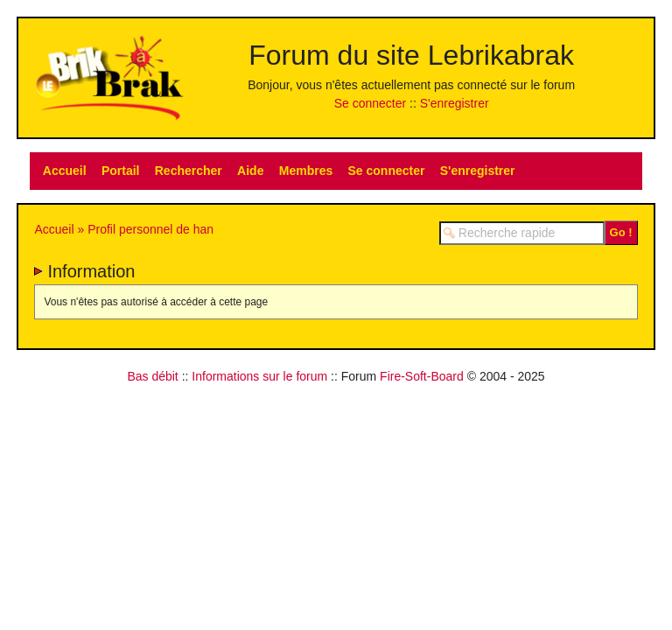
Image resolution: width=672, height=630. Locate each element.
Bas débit (152, 376)
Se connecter (371, 103)
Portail (121, 171)
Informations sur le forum (259, 376)
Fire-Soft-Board (422, 376)
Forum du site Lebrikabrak (411, 55)
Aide (250, 171)
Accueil (65, 171)
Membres (306, 171)
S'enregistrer (455, 103)
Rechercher (189, 171)
